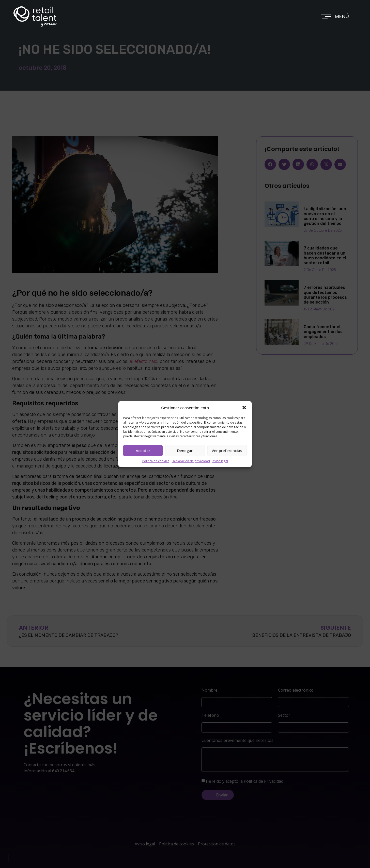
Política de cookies (156, 461)
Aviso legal (220, 461)
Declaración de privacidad (191, 461)
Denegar (185, 450)
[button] (244, 408)
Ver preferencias (227, 450)
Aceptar (143, 450)
